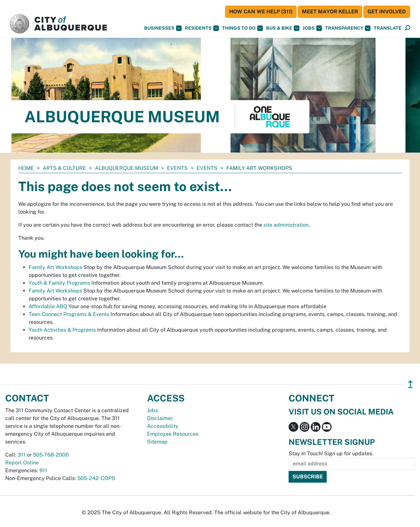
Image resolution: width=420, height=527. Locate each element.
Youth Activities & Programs (62, 330)
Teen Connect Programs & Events (69, 314)
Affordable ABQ (48, 306)
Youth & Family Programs (59, 283)
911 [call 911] (43, 470)
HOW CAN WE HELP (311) (261, 12)
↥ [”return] (410, 384)
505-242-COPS (96, 478)
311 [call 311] (22, 455)
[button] (388, 28)
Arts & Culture (64, 168)
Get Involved (387, 12)
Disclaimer (160, 418)
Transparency (348, 28)
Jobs (312, 28)
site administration (286, 225)
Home (26, 168)
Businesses (163, 28)
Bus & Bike (283, 28)
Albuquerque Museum (127, 168)
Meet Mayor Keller (330, 12)
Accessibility (163, 426)
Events (177, 168)
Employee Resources (173, 434)
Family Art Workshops (55, 267)
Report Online (22, 463)
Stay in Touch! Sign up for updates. (331, 453)
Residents (202, 28)
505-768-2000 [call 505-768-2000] (51, 455)
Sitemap (157, 442)
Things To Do (242, 28)
